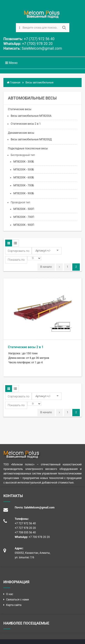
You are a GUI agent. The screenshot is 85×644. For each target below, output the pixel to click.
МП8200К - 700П (24, 217)
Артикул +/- (43, 251)
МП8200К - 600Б (24, 177)
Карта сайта (14, 605)
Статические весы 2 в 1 (26, 124)
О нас (10, 594)
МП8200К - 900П (24, 225)
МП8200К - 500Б (24, 170)
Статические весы (20, 109)
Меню (11, 63)
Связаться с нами (17, 600)
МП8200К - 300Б (24, 162)
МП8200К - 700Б (24, 185)
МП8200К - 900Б (24, 193)
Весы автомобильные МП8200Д (31, 139)
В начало (46, 267)
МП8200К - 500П (24, 209)
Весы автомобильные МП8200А (31, 116)
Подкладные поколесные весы (28, 148)
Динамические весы (21, 133)
